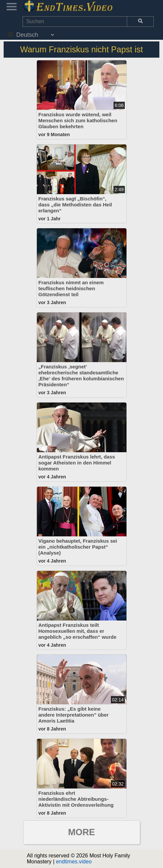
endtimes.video (74, 862)
